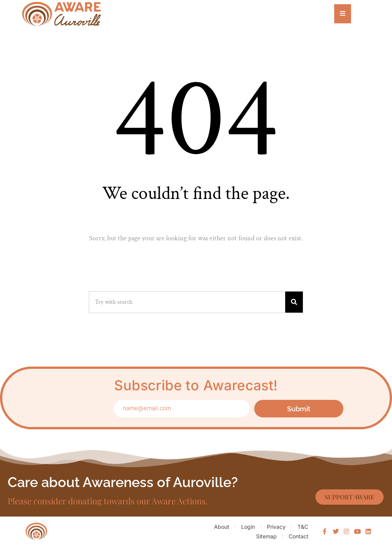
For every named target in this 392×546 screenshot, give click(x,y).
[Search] (294, 302)
